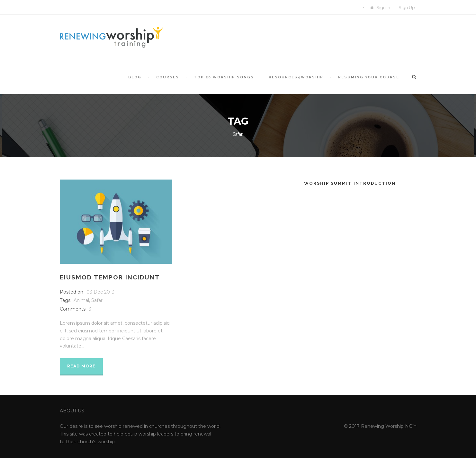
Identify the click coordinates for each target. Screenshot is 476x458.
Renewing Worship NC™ (389, 426)
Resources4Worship (296, 77)
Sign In (383, 7)
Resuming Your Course (369, 77)
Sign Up (407, 7)
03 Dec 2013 (100, 292)
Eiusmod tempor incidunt (110, 277)
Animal (81, 300)
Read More (81, 366)
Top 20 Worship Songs (224, 77)
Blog (135, 77)
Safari (97, 300)
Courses (168, 77)
